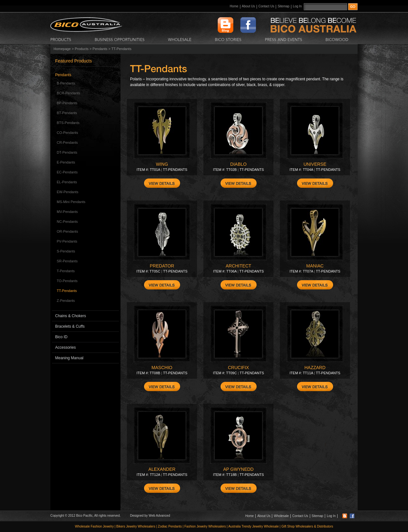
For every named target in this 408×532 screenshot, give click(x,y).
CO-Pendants (67, 133)
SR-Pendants (67, 261)
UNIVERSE (315, 164)
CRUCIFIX (238, 368)
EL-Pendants (67, 182)
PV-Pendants (67, 241)
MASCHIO (162, 368)
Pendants (100, 49)
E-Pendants (66, 162)
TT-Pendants (67, 291)
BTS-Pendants (68, 123)
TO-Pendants (67, 281)
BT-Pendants (67, 113)
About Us (248, 6)
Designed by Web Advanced (150, 516)
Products (81, 49)
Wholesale (281, 516)
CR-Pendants (67, 142)
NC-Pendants (67, 222)
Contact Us (266, 6)
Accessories (66, 347)
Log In (297, 6)
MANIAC (315, 266)
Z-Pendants (66, 301)
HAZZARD (315, 368)
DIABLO (238, 164)
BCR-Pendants (68, 93)
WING (162, 164)
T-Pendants (66, 271)
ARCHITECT (238, 266)
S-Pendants (66, 251)
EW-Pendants (68, 192)
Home (234, 6)
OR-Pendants (67, 231)
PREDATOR (162, 266)
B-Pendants (66, 83)
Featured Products (73, 61)
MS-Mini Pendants (71, 202)
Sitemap (284, 6)
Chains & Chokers (71, 316)
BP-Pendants (67, 103)
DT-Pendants (67, 152)
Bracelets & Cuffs (70, 326)
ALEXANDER (162, 469)
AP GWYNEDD (238, 469)
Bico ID (61, 337)
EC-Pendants (67, 172)
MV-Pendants (67, 212)
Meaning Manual (69, 358)
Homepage (62, 49)
